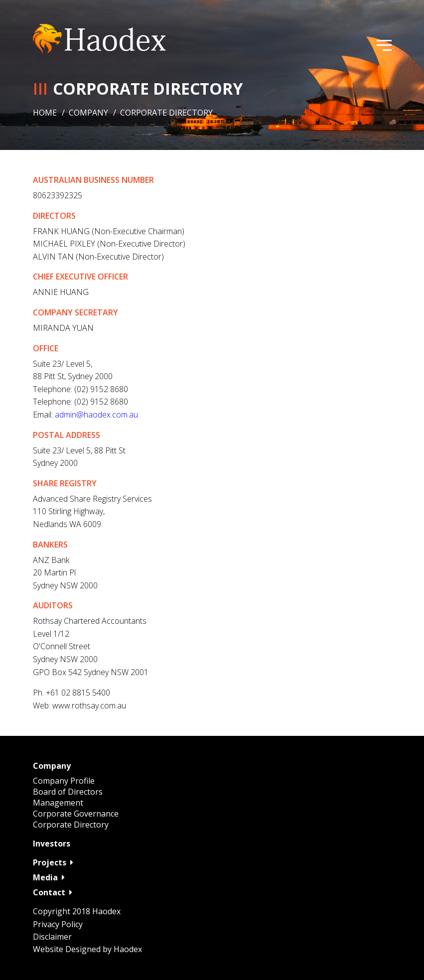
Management (58, 803)
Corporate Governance (76, 814)
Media (49, 877)
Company (88, 113)
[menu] (384, 47)
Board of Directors (68, 792)
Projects (53, 862)
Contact (53, 892)
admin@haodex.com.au (96, 415)
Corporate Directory (71, 825)
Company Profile (64, 781)
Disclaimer (52, 937)
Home (45, 113)
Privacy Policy (58, 924)
